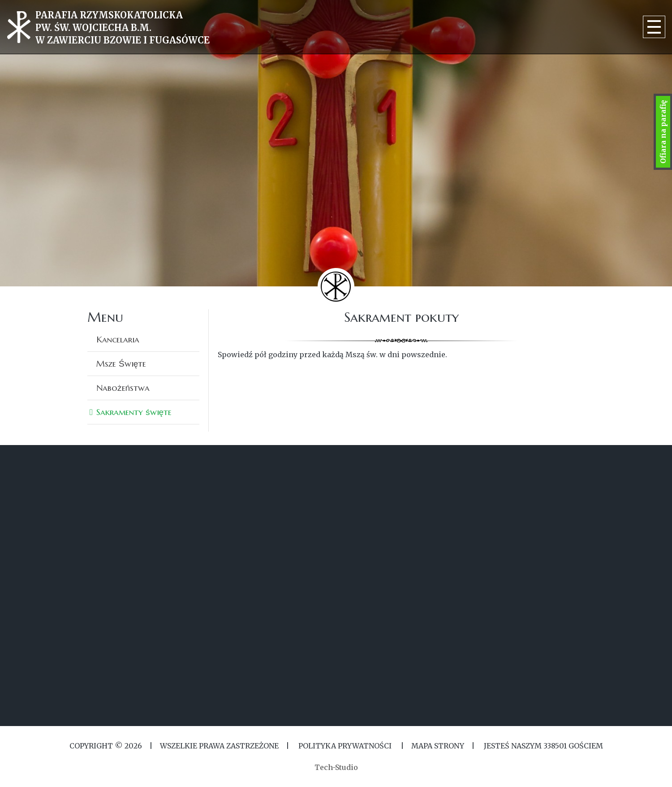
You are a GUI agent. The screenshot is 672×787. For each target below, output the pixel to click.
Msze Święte (121, 363)
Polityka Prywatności (345, 746)
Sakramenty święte (134, 412)
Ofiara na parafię (663, 132)
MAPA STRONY (438, 746)
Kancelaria (118, 339)
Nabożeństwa (123, 388)
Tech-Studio (336, 767)
